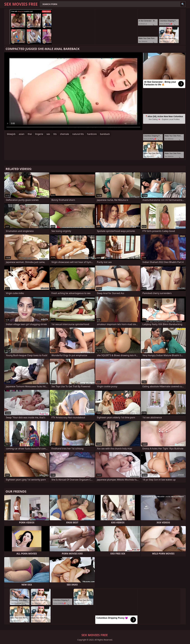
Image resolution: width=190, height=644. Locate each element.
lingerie (39, 134)
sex (48, 134)
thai (30, 134)
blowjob (11, 134)
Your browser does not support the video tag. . (73, 91)
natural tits (78, 134)
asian (22, 134)
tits (55, 134)
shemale (65, 134)
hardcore (92, 134)
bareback (105, 134)
